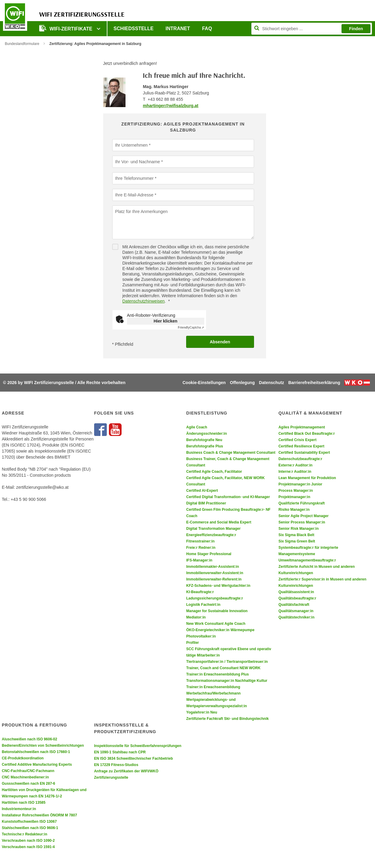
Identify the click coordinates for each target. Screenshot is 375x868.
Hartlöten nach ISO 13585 (24, 803)
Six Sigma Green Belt (297, 541)
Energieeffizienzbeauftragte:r (211, 535)
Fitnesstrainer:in (200, 541)
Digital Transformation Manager (213, 529)
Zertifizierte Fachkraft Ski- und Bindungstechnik (227, 719)
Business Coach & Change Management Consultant (231, 453)
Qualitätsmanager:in (296, 611)
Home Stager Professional (209, 554)
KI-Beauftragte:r (200, 592)
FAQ (207, 29)
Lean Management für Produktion (307, 478)
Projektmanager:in (294, 497)
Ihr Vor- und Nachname (137, 161)
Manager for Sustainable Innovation (217, 611)
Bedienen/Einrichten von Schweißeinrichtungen (43, 746)
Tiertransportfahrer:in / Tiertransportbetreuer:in (227, 662)
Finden (356, 29)
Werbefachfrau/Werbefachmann (213, 693)
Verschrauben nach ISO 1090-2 (28, 841)
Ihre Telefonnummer (134, 178)
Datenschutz (271, 383)
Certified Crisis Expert (297, 440)
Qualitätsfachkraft (294, 605)
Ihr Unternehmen (131, 145)
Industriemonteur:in (19, 809)
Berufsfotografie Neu (204, 440)
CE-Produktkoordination (23, 758)
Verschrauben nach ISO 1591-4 (28, 847)
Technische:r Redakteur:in (24, 834)
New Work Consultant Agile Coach (216, 624)
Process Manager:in (296, 491)
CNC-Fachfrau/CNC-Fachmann (28, 771)
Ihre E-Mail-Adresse (134, 195)
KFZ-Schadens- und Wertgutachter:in (218, 586)
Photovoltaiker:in (201, 636)
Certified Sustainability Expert (304, 453)
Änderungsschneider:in (207, 434)
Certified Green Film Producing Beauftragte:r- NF (228, 510)
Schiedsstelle (133, 29)
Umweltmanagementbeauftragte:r (307, 560)
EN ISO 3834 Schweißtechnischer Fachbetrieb (133, 758)
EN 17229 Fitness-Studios (116, 765)
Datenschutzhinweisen (144, 301)
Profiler (192, 643)
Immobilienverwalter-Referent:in (214, 579)
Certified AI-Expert (202, 491)
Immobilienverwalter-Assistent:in (215, 573)
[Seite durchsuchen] (312, 29)
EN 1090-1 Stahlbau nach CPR (120, 752)
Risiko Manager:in (294, 510)
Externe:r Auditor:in (296, 465)
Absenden (220, 342)
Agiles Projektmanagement (302, 427)
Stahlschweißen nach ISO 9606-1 (30, 828)
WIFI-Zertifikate (66, 28)
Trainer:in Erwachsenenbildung (213, 687)
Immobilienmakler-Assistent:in (213, 567)
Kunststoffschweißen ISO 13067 (29, 822)
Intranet (178, 29)
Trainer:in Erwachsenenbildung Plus (217, 674)
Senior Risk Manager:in (299, 529)
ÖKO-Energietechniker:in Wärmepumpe (220, 630)
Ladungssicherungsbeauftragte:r (215, 598)
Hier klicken (165, 321)
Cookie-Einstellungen (204, 383)
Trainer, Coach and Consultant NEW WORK (223, 668)
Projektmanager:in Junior (300, 484)
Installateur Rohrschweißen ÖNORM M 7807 (39, 815)
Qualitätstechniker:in (296, 617)
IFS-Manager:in (199, 560)
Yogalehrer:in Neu (202, 712)
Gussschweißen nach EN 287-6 (29, 784)
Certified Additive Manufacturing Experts (37, 765)
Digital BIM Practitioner (206, 503)
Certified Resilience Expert (301, 446)
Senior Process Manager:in (302, 522)
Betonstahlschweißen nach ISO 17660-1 (36, 752)
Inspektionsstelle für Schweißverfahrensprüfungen (138, 746)
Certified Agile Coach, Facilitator (214, 472)
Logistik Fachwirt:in (203, 605)
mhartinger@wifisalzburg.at (170, 106)
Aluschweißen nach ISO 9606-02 (29, 739)
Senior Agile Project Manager (303, 516)
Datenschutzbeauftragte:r (300, 459)
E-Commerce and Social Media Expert (219, 522)
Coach (192, 516)
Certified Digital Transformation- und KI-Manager (228, 497)
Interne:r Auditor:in (295, 472)
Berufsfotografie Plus (205, 446)
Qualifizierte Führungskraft (302, 503)
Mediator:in (196, 617)
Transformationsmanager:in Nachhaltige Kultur (227, 681)
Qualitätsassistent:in (296, 592)
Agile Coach (197, 427)
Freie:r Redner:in (201, 548)
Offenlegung (242, 383)
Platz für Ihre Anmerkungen (141, 211)
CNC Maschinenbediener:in (25, 777)
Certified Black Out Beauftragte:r (307, 434)
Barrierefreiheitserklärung (314, 383)
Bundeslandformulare (22, 44)
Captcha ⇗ (191, 327)
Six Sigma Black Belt (296, 535)
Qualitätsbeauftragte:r (297, 598)
